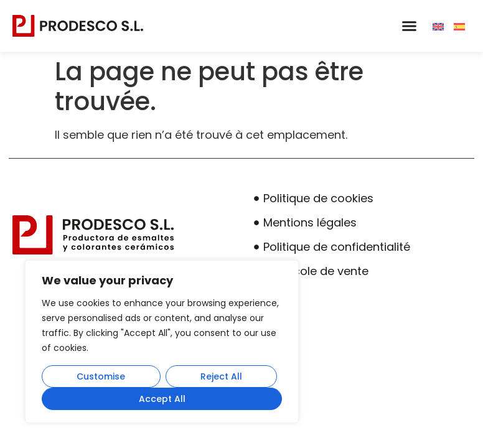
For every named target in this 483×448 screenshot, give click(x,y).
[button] (409, 26)
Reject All (221, 376)
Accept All (162, 399)
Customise (101, 376)
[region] (162, 342)
